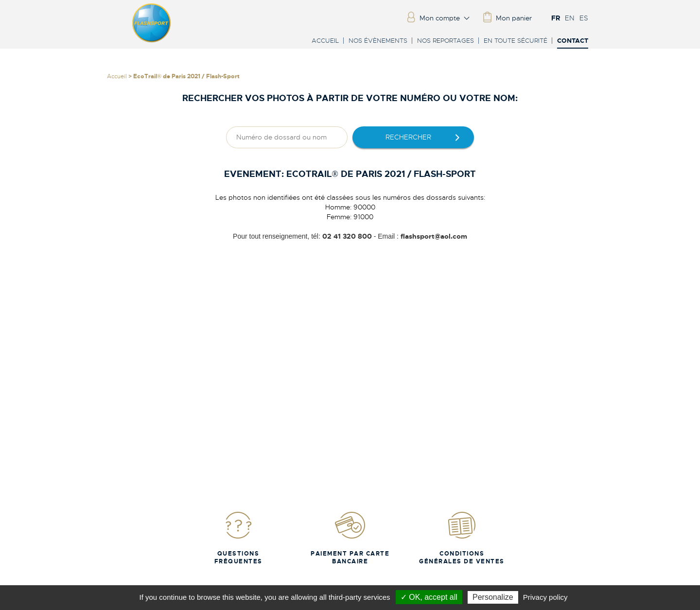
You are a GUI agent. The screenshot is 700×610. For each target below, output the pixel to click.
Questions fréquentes (238, 538)
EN (570, 18)
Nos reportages (446, 41)
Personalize (493, 597)
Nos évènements (378, 41)
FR (556, 18)
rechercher (408, 137)
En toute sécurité (516, 41)
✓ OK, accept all (429, 597)
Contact (573, 41)
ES (584, 18)
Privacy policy (545, 597)
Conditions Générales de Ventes (462, 538)
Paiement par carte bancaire (350, 538)
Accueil (325, 41)
